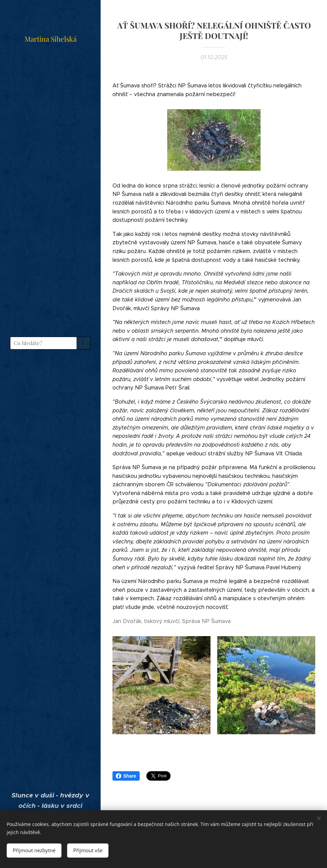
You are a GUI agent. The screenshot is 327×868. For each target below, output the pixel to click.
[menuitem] (50, 374)
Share (126, 776)
